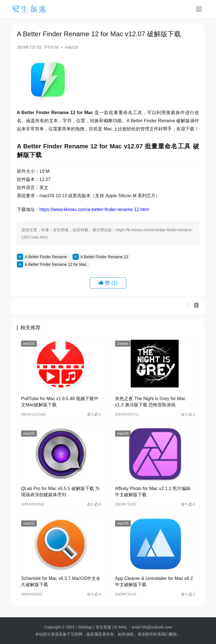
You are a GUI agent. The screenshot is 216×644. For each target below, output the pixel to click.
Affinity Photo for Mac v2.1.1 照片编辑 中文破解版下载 (153, 492)
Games (123, 344)
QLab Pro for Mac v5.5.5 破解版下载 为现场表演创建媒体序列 (60, 492)
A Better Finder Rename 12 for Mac (56, 264)
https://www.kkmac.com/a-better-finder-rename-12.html (94, 209)
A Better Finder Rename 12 (104, 257)
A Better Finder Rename (46, 257)
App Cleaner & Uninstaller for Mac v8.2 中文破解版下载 (154, 581)
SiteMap (85, 627)
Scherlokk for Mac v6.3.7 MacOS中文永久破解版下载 (61, 581)
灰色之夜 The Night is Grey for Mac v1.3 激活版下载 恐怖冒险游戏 (150, 402)
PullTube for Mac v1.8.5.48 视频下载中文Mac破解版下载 (60, 402)
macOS (72, 47)
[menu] (199, 9)
